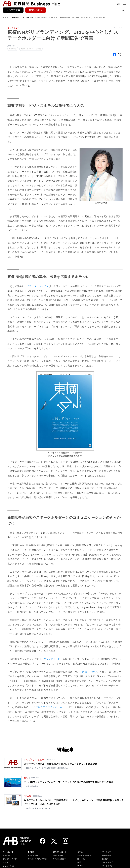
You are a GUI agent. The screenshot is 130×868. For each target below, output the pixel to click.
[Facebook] (43, 841)
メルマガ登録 (13, 10)
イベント (6, 862)
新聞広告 (6, 856)
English (105, 859)
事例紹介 (15, 18)
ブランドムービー (53, 659)
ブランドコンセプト (37, 286)
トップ (5, 18)
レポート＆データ (84, 856)
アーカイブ (107, 852)
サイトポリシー (108, 866)
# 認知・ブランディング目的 (31, 49)
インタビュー (28, 18)
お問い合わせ (36, 10)
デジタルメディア (10, 859)
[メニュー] (125, 4)
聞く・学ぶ (82, 859)
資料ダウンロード (59, 852)
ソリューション (9, 866)
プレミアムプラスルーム (49, 707)
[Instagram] (66, 841)
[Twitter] (54, 841)
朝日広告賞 (107, 856)
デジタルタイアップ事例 (37, 859)
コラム (80, 852)
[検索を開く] (123, 10)
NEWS (80, 866)
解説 (79, 862)
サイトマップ (107, 862)
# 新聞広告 (13, 49)
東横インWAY (90, 672)
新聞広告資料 (58, 856)
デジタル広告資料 (59, 859)
